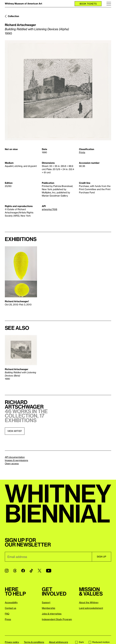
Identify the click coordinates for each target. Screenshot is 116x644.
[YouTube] (49, 571)
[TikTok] (31, 571)
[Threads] (15, 571)
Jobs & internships (52, 614)
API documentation (15, 457)
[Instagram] (7, 571)
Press (8, 619)
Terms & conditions (34, 642)
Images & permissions (16, 460)
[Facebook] (23, 571)
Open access (12, 463)
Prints (82, 152)
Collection (13, 16)
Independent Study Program (57, 619)
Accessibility (11, 602)
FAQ (7, 614)
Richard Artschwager (20, 25)
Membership (48, 608)
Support (46, 602)
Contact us (10, 608)
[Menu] (109, 4)
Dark (80, 642)
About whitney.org (58, 642)
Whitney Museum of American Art (23, 3)
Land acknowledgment (91, 608)
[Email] (48, 557)
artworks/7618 (49, 209)
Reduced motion (99, 642)
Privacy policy (12, 642)
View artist (15, 431)
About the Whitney (89, 602)
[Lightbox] (58, 90)
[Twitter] (39, 571)
